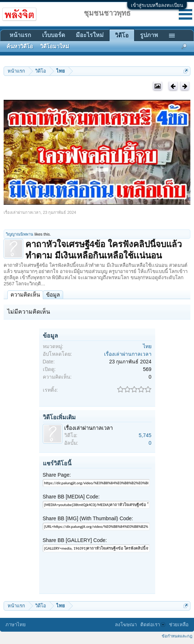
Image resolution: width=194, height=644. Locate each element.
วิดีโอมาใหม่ (55, 46)
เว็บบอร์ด (53, 35)
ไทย (147, 346)
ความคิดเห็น (25, 295)
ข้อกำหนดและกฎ (177, 636)
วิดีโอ (122, 35)
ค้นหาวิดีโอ (20, 46)
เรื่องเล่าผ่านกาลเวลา (22, 212)
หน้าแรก (20, 35)
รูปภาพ (149, 35)
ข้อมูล (53, 295)
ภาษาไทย (16, 625)
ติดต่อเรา (153, 625)
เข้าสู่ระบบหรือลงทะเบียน (157, 5)
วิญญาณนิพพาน (20, 234)
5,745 (145, 435)
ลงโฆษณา (126, 625)
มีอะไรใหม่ (90, 35)
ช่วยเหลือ (179, 625)
